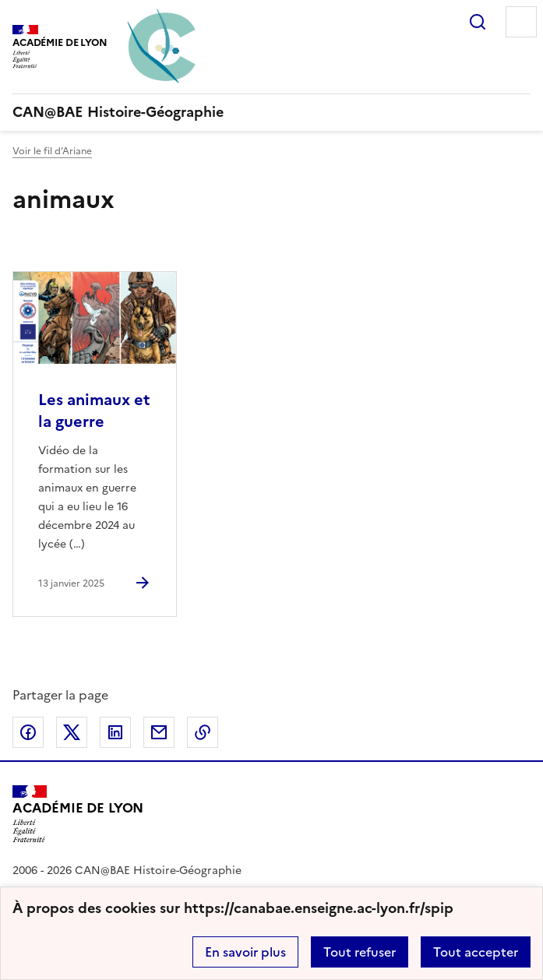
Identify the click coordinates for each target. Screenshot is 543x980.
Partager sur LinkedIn (115, 732)
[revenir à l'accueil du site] (271, 112)
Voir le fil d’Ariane (52, 151)
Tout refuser (360, 952)
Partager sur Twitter (72, 732)
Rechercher (478, 22)
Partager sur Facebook (28, 732)
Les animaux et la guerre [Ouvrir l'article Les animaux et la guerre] (94, 411)
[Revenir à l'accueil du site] (78, 814)
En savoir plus (245, 952)
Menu (521, 22)
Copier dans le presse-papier (203, 732)
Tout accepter (476, 952)
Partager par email (159, 732)
